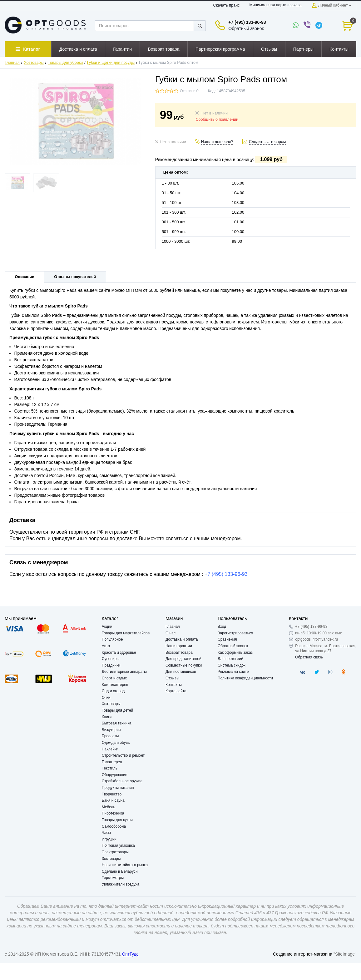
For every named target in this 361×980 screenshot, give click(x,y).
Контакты (174, 685)
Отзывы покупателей (75, 277)
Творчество (112, 794)
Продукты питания (118, 788)
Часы (106, 833)
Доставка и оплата (182, 639)
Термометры (113, 878)
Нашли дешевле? (217, 142)
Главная (12, 63)
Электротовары (115, 852)
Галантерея (112, 762)
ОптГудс (130, 954)
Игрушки (109, 839)
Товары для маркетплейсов (126, 633)
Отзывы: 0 (189, 91)
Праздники (111, 665)
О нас (171, 633)
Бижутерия (111, 730)
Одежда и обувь (116, 743)
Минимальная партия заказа (275, 5)
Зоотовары (111, 859)
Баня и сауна (113, 800)
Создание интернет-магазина (303, 954)
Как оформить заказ (235, 652)
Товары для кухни (117, 820)
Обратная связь (309, 657)
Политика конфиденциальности (245, 678)
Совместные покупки (184, 665)
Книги (107, 717)
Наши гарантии (179, 646)
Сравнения (227, 639)
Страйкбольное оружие (122, 781)
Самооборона (114, 826)
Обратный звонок (246, 28)
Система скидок (232, 665)
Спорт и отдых (114, 678)
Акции (107, 627)
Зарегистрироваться (235, 633)
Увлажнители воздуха (121, 884)
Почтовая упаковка (118, 845)
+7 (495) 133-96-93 (247, 22)
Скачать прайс (227, 5)
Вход (222, 627)
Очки (106, 698)
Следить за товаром (267, 142)
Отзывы (172, 678)
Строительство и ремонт (123, 755)
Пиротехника (113, 813)
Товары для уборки (65, 63)
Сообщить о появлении (217, 119)
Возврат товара (179, 652)
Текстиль (110, 768)
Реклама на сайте (233, 672)
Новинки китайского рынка (125, 865)
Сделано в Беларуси (120, 871)
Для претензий (230, 659)
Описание (25, 277)
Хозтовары (34, 63)
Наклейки (110, 749)
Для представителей (183, 659)
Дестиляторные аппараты (124, 672)
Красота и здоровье (119, 652)
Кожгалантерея (115, 685)
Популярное (112, 639)
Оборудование (115, 775)
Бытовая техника (117, 723)
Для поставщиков (181, 672)
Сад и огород (113, 691)
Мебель (109, 807)
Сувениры (111, 659)
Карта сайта (176, 691)
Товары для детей (117, 710)
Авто (106, 646)
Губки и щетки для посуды (111, 63)
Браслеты (110, 736)
